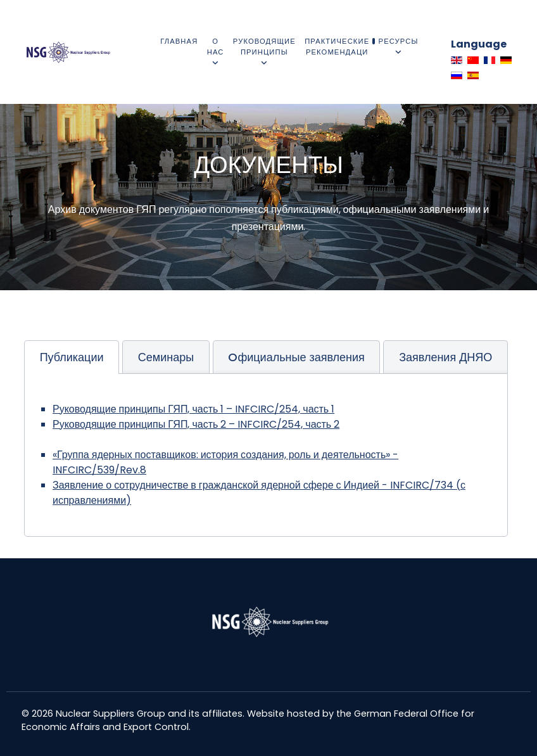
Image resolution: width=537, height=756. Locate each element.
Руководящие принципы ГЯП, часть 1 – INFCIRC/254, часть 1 (193, 409)
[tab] (72, 357)
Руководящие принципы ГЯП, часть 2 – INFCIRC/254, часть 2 (196, 424)
